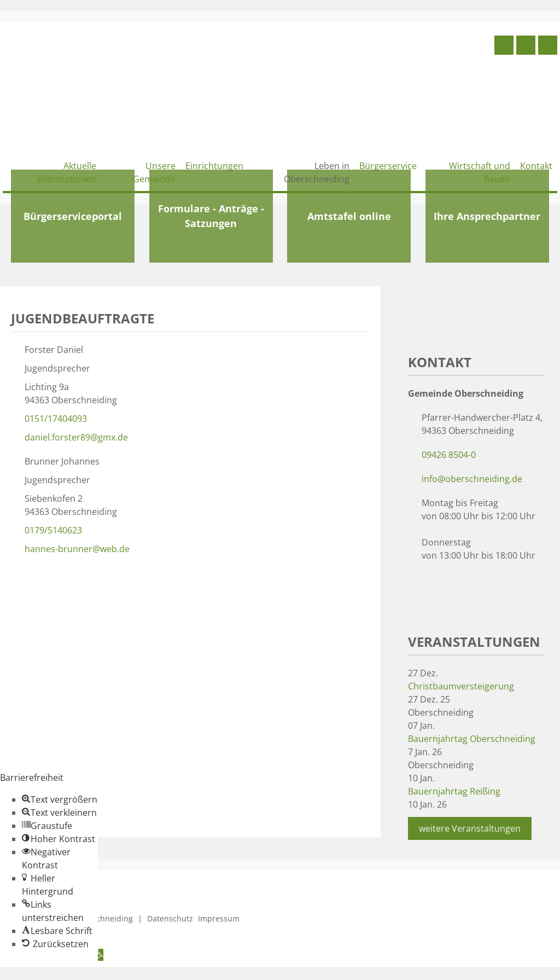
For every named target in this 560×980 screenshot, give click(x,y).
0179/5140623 (53, 530)
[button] (60, 799)
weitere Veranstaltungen (470, 828)
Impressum (219, 918)
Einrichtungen (214, 166)
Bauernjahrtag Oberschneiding (472, 739)
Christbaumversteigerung (461, 686)
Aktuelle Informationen (66, 172)
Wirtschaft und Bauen (480, 172)
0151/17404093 (56, 419)
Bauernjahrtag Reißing (454, 791)
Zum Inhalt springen (42, 973)
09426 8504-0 (449, 455)
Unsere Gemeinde (154, 172)
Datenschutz (170, 918)
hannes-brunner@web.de (77, 549)
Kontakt (536, 166)
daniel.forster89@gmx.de (76, 437)
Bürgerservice (388, 166)
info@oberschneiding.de (472, 479)
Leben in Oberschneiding (317, 172)
